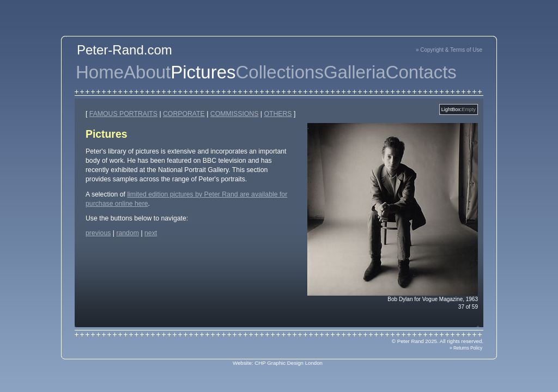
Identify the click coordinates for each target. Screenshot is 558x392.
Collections (280, 72)
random (128, 233)
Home (100, 72)
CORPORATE (184, 114)
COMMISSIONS (235, 114)
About (147, 72)
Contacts (421, 72)
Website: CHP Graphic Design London (278, 363)
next (151, 233)
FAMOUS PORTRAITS (123, 114)
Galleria (355, 72)
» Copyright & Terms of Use (449, 50)
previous (98, 233)
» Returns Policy (466, 348)
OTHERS (278, 114)
